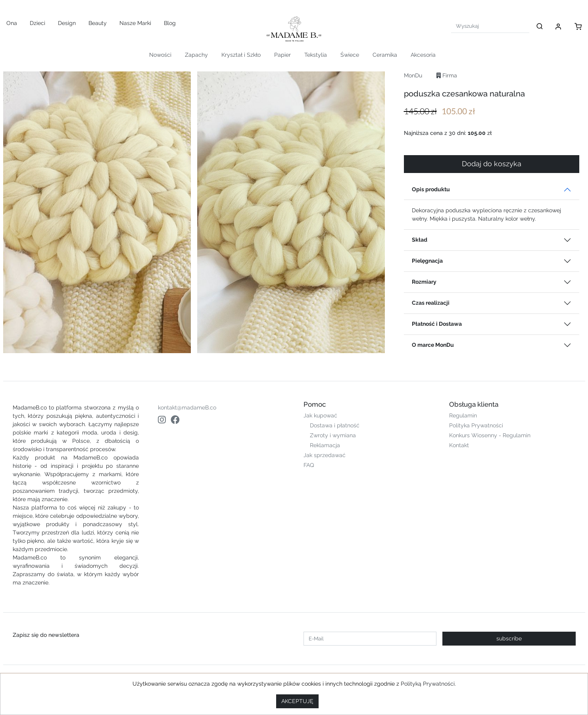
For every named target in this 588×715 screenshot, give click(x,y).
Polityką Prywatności (428, 684)
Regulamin (463, 415)
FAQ (309, 465)
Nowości (160, 55)
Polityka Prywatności (476, 425)
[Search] (490, 26)
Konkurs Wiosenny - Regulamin (490, 435)
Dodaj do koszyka (492, 164)
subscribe (509, 638)
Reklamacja (325, 445)
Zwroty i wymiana (333, 435)
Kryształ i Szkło (241, 55)
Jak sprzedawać (325, 455)
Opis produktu (431, 189)
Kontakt (459, 445)
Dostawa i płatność (335, 425)
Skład (420, 240)
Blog (170, 23)
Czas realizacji (431, 303)
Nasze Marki (135, 23)
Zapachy (196, 55)
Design (67, 23)
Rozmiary (424, 282)
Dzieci (37, 23)
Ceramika (385, 55)
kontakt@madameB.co (187, 407)
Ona (12, 23)
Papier (282, 55)
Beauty (98, 23)
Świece (350, 55)
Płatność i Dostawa (437, 324)
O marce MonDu (433, 345)
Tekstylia (316, 55)
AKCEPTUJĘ (297, 701)
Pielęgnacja (427, 261)
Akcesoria (423, 55)
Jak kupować (320, 415)
